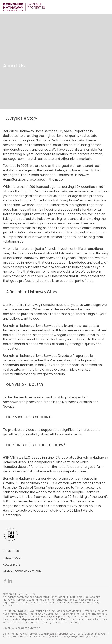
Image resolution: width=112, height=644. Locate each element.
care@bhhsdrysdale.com (84, 637)
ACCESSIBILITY (12, 565)
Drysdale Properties (57, 634)
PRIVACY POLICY (12, 558)
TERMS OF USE (12, 551)
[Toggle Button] (106, 7)
